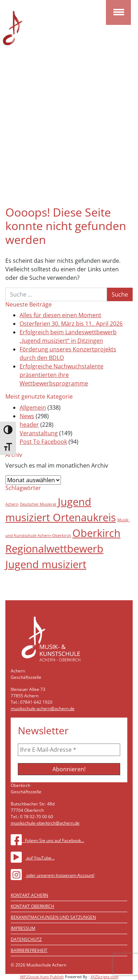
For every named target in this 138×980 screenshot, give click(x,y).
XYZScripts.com (104, 977)
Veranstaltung (39, 433)
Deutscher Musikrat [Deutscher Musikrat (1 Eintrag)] (38, 504)
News (27, 416)
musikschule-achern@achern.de (43, 709)
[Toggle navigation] (118, 12)
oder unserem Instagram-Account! (53, 875)
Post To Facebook (43, 442)
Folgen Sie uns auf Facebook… (47, 840)
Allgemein (33, 408)
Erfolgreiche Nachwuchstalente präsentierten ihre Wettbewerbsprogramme (62, 375)
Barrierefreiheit (29, 950)
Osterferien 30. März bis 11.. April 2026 (71, 324)
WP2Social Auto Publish (42, 977)
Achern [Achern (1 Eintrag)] (12, 504)
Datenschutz (26, 939)
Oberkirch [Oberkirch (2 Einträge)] (96, 533)
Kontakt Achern (29, 895)
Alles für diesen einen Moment (60, 315)
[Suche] (56, 294)
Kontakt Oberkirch (32, 906)
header (29, 425)
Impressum (23, 928)
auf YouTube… (33, 858)
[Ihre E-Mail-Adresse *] (69, 750)
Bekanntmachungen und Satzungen (53, 917)
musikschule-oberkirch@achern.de (45, 823)
